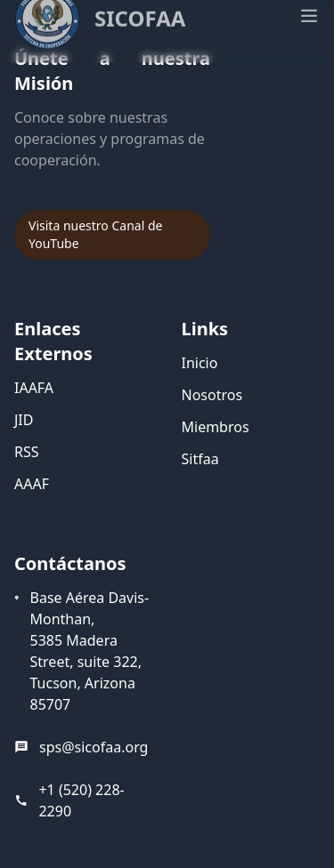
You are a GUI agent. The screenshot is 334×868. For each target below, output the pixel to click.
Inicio (200, 363)
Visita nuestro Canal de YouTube (95, 234)
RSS (27, 452)
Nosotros (212, 395)
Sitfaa (200, 459)
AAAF (32, 484)
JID (24, 420)
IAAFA (34, 388)
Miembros (216, 427)
